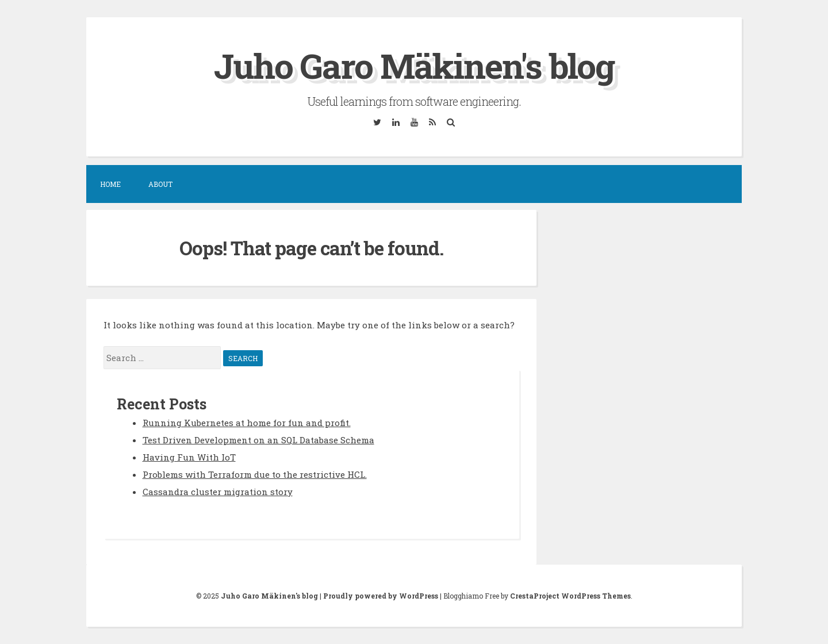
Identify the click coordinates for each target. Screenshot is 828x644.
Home (110, 184)
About (160, 184)
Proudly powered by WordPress (381, 596)
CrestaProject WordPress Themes (570, 596)
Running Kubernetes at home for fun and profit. (247, 423)
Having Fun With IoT (189, 457)
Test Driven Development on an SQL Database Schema (258, 440)
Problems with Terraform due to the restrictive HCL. (255, 474)
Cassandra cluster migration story (218, 492)
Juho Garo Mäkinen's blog (414, 65)
